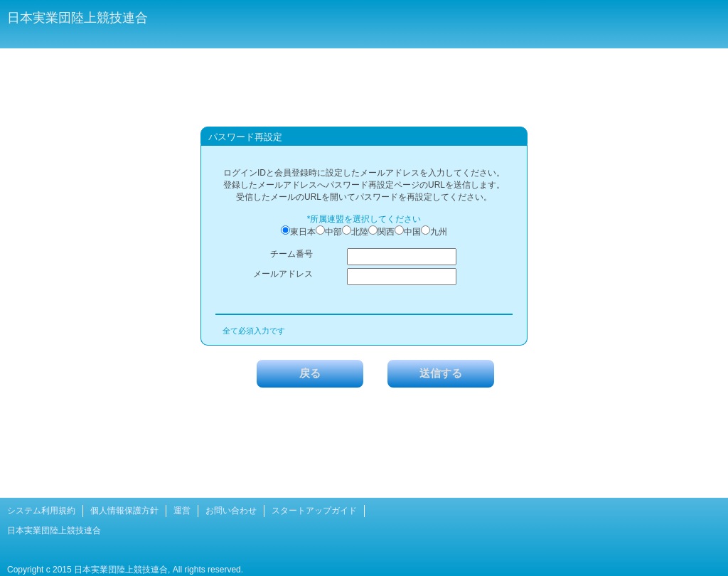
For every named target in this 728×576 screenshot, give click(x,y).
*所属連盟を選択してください (364, 219)
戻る (310, 373)
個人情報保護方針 (124, 511)
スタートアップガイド (314, 511)
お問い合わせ (231, 511)
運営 (182, 511)
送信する (441, 373)
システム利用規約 (41, 511)
